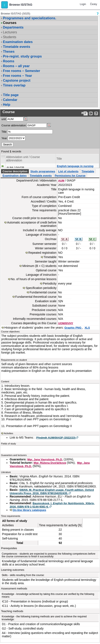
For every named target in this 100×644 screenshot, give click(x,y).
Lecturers (10, 32)
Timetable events (17, 47)
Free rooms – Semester (22, 71)
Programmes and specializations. (30, 18)
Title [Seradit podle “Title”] (59, 159)
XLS (87, 328)
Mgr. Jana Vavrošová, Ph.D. (45, 459)
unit (4, 119)
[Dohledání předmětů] (49, 125)
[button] (5, 5)
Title (4, 132)
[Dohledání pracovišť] (26, 119)
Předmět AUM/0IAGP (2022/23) (56, 438)
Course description (15, 171)
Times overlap (14, 85)
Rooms (9, 61)
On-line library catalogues (29, 510)
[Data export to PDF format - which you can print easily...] (85, 113)
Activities (9, 433)
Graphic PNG (73, 328)
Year (4, 138)
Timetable (88, 171)
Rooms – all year (16, 66)
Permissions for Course (70, 176)
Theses (9, 52)
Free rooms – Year (17, 76)
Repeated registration (42, 253)
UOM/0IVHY (66, 323)
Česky (94, 4)
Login (83, 4)
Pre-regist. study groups (22, 56)
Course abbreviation (14, 125)
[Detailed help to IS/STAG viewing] (96, 113)
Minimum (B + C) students (39, 266)
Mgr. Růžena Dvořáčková (50, 463)
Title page (11, 95)
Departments (13, 27)
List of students (68, 171)
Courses (10, 23)
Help (7, 105)
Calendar (10, 100)
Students (10, 37)
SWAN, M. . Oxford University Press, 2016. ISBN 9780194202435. (52, 492)
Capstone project (17, 80)
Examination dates (18, 42)
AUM (61, 181)
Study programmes (43, 171)
